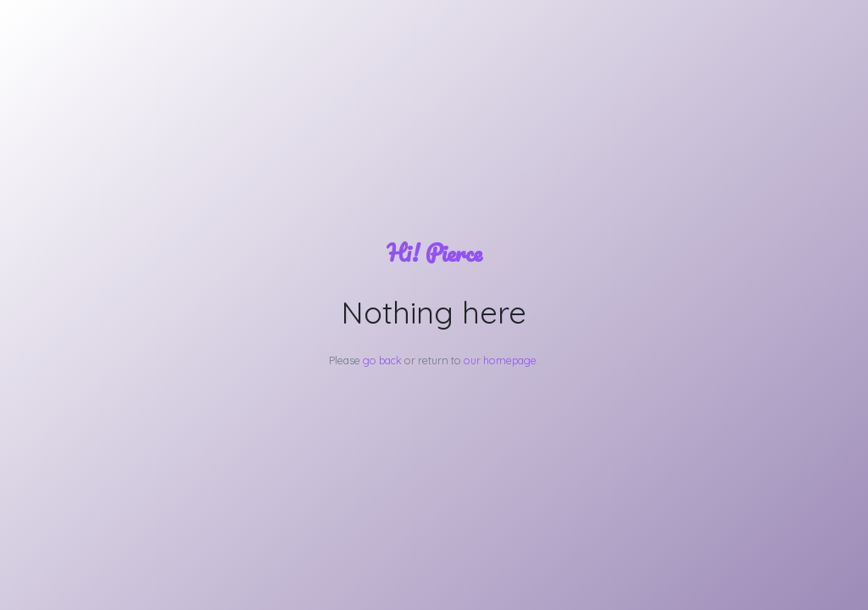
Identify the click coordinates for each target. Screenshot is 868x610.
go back (382, 360)
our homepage (500, 360)
